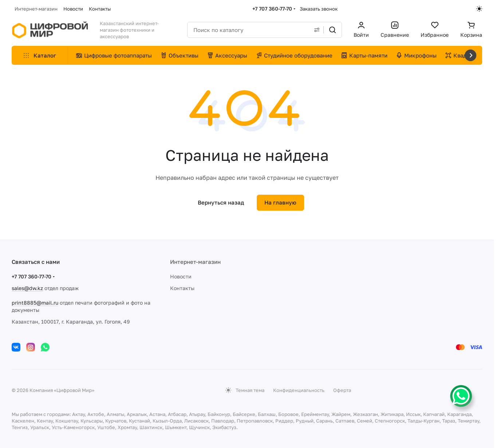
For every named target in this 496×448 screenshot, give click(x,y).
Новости (181, 276)
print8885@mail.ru (35, 303)
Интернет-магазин (195, 262)
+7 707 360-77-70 (272, 9)
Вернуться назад (221, 202)
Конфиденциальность (299, 390)
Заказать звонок (319, 9)
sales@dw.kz (27, 288)
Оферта (342, 390)
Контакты (182, 288)
